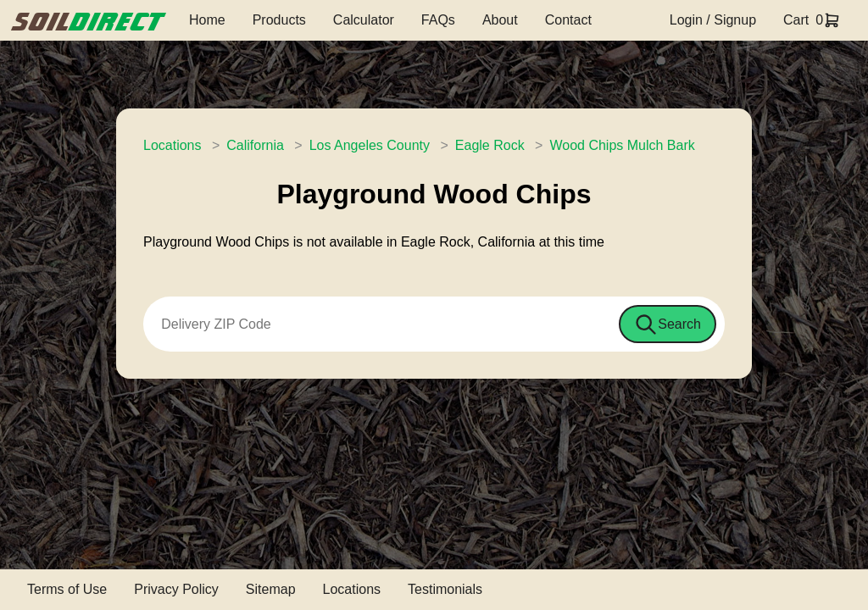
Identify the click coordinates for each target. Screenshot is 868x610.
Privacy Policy (176, 589)
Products (279, 20)
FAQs (438, 20)
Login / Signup (713, 20)
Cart (796, 20)
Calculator (364, 20)
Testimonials (445, 589)
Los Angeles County (370, 145)
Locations (172, 145)
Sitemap (271, 589)
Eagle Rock (490, 145)
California (255, 145)
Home (207, 20)
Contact (568, 20)
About (500, 20)
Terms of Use (67, 589)
